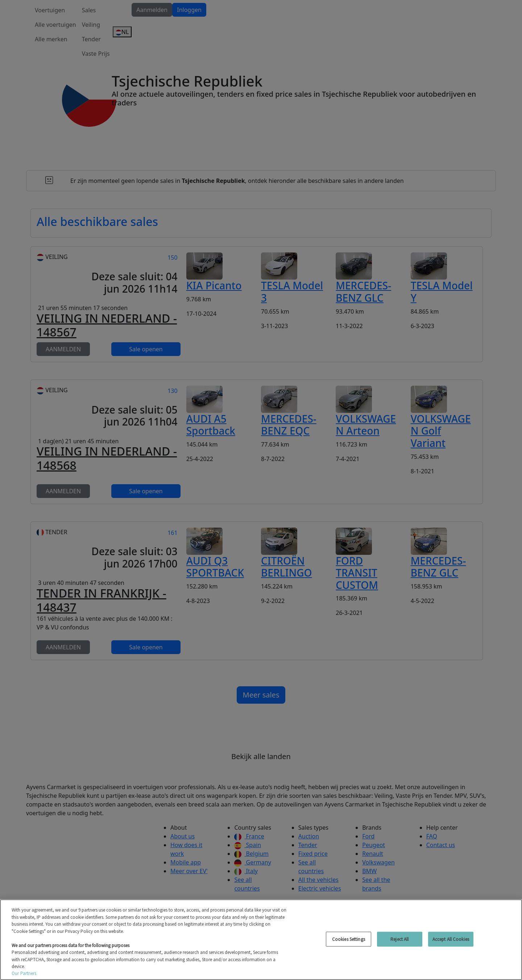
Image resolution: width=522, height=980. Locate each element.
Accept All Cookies (451, 939)
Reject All (399, 939)
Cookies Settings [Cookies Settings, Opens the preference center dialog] (349, 939)
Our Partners (24, 973)
